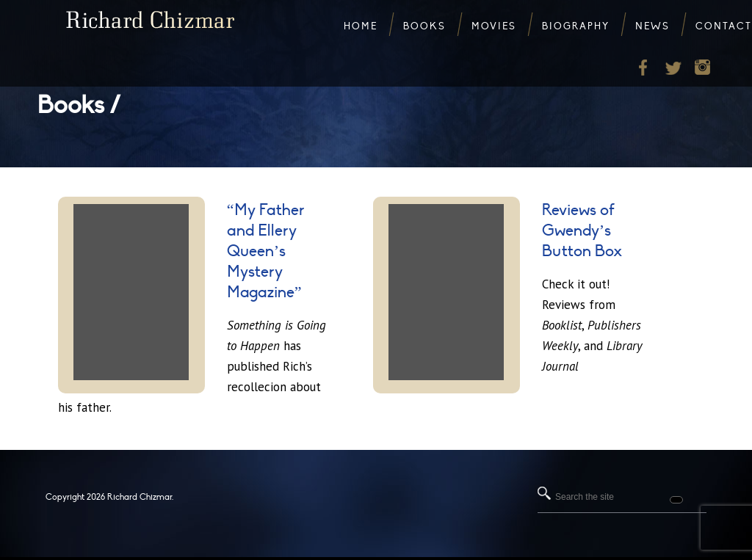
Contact (724, 26)
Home (361, 26)
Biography (576, 26)
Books (424, 26)
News (652, 26)
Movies (494, 26)
